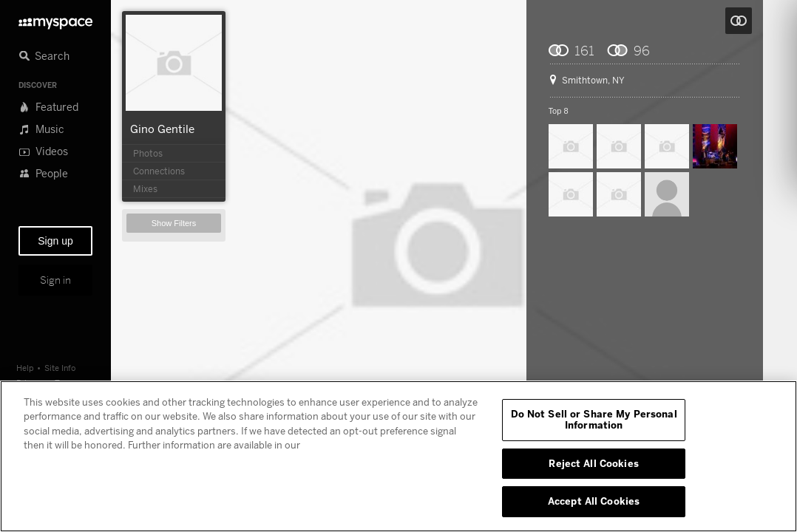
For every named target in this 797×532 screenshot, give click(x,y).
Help (25, 368)
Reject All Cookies (593, 463)
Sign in (55, 280)
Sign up (55, 241)
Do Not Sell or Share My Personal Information (594, 420)
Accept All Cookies (594, 501)
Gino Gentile (162, 129)
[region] (398, 456)
